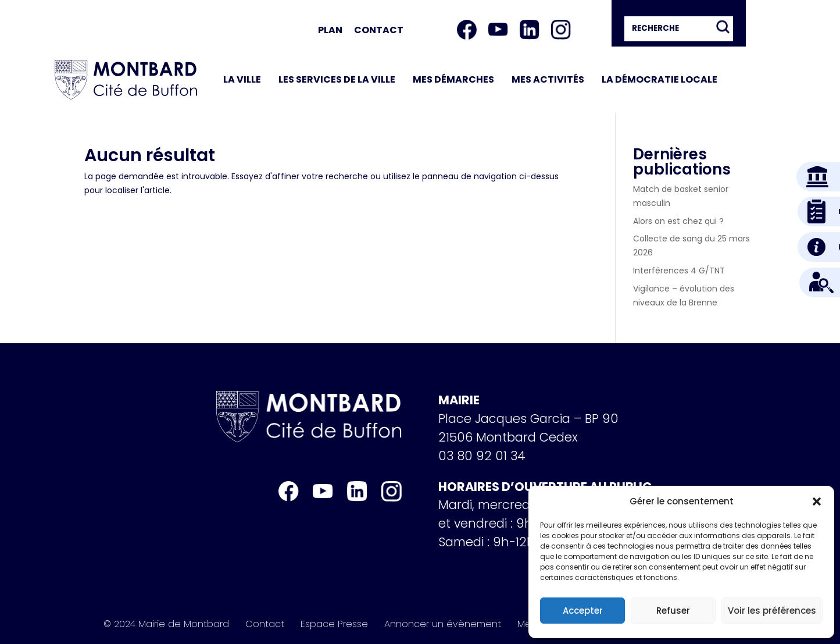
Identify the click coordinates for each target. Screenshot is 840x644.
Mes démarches (453, 79)
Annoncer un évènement (443, 624)
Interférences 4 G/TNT (679, 271)
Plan (330, 30)
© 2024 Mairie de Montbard (166, 624)
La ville (242, 79)
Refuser (673, 611)
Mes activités (548, 79)
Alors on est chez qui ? (678, 221)
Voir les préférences (772, 611)
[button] (817, 501)
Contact (379, 30)
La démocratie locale (660, 79)
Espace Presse (334, 624)
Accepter (583, 611)
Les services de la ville (337, 79)
